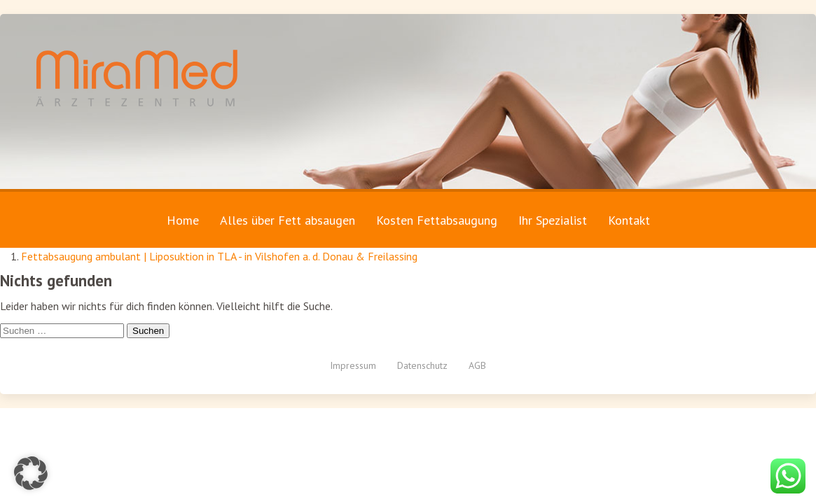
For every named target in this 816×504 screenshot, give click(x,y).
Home (183, 220)
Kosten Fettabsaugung (437, 220)
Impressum (353, 365)
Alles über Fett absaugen (288, 220)
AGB (477, 365)
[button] (31, 473)
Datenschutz (422, 365)
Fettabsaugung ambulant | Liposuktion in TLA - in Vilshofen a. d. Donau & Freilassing (219, 256)
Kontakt (629, 220)
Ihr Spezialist (553, 220)
